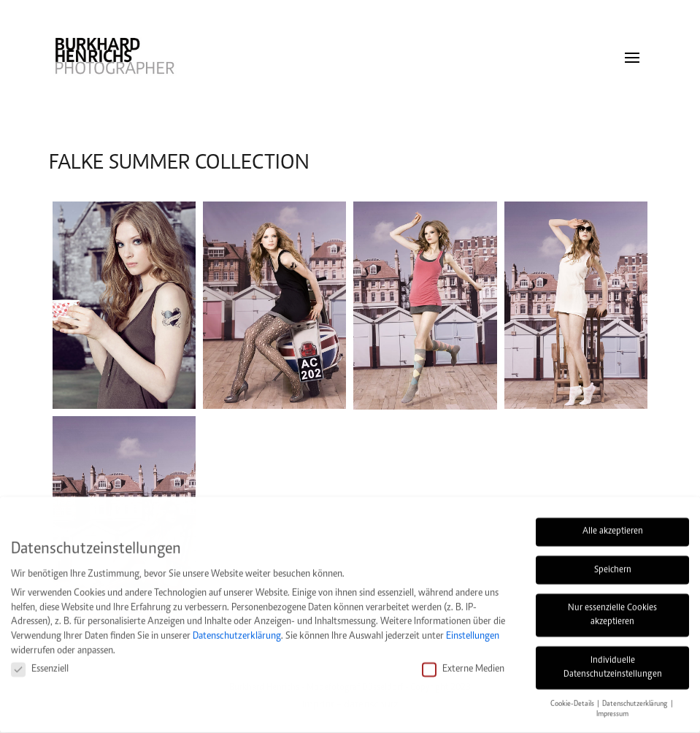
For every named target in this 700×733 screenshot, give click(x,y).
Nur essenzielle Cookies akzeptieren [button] (612, 606)
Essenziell (40, 660)
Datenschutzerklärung (237, 627)
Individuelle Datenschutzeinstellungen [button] (613, 659)
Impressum (612, 706)
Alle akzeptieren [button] (613, 523)
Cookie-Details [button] (573, 695)
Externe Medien (463, 660)
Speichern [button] (613, 561)
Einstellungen (473, 627)
